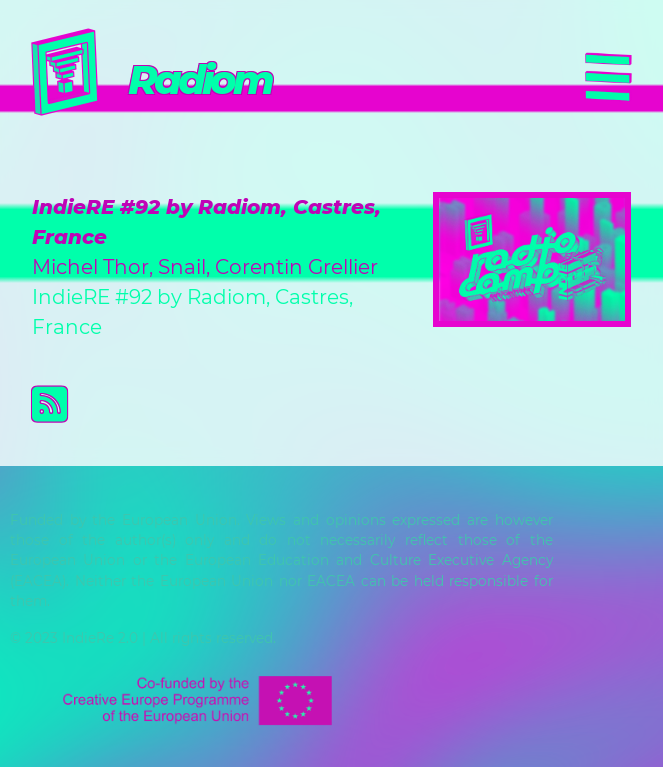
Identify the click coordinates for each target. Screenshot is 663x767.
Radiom (199, 79)
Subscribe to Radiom (347, 404)
